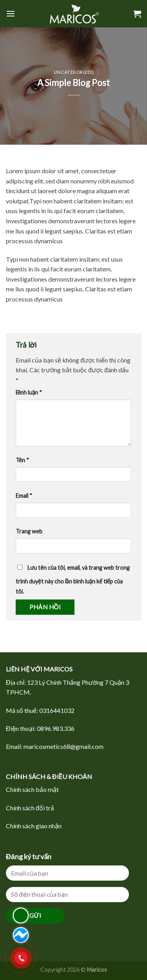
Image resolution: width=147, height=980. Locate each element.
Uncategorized (73, 72)
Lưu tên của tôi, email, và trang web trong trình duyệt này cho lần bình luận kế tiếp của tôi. (73, 580)
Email (24, 496)
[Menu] (11, 13)
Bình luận (29, 392)
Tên (22, 460)
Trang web (29, 531)
